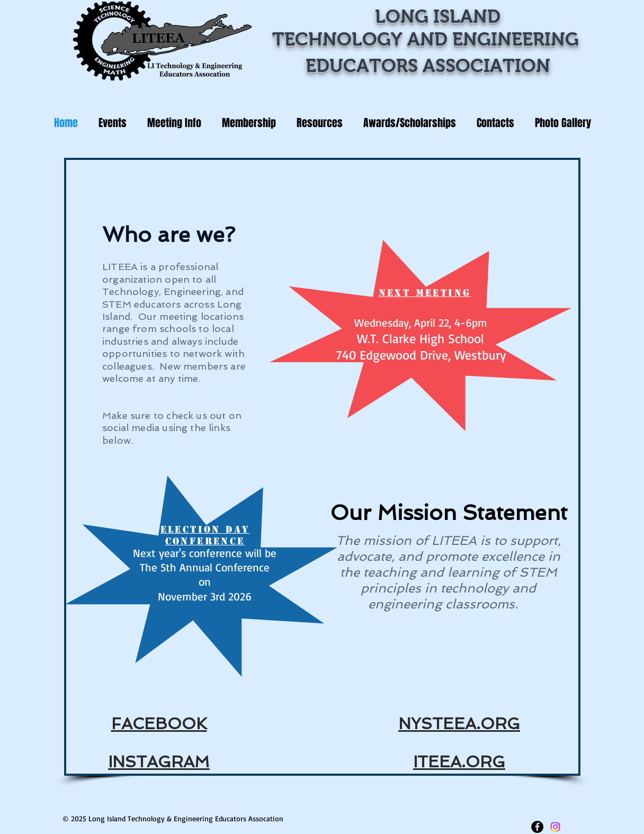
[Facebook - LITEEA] (537, 827)
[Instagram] (555, 827)
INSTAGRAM (159, 762)
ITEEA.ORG (459, 762)
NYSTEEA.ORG (459, 724)
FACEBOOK (159, 724)
